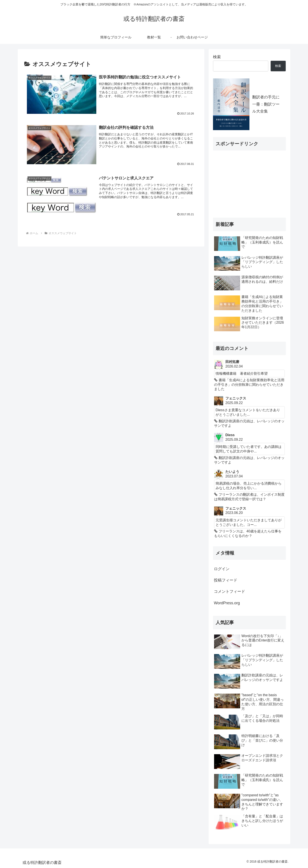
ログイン (222, 569)
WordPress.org (227, 603)
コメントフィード (229, 591)
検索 (217, 57)
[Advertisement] (246, 181)
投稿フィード (226, 580)
